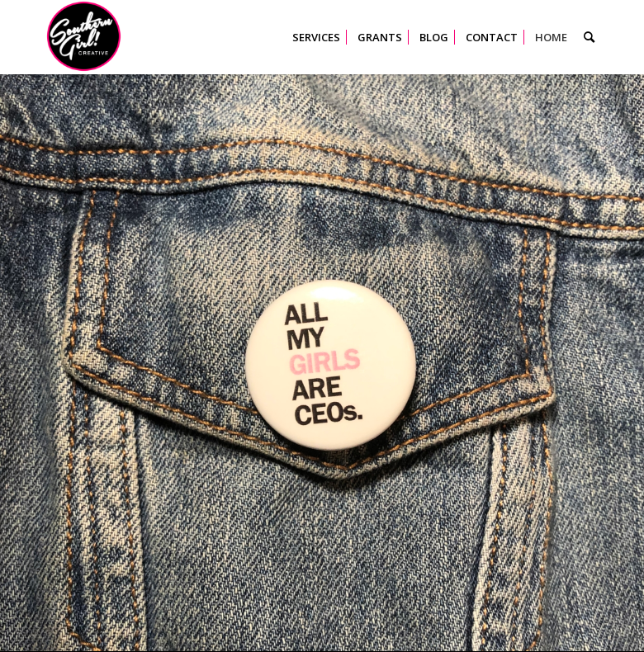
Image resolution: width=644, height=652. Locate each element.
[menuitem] (316, 37)
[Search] (589, 37)
